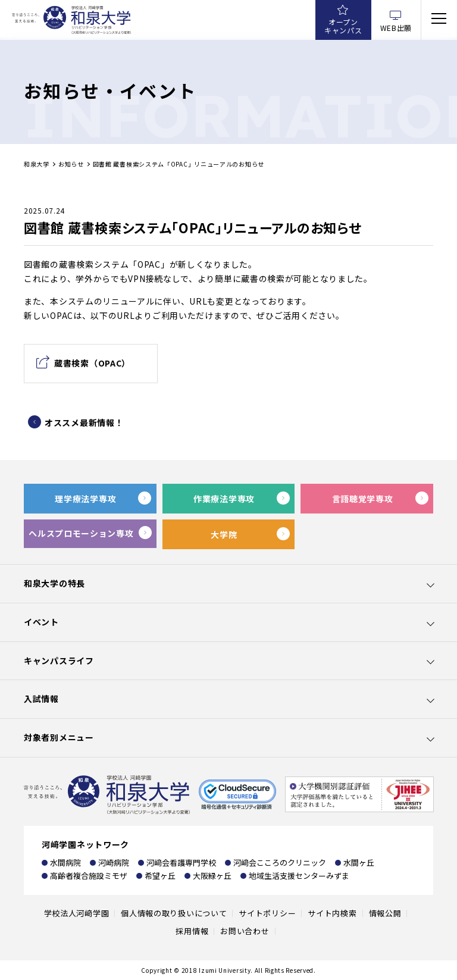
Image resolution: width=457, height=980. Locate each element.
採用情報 (192, 931)
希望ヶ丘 (160, 876)
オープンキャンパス (343, 26)
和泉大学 (37, 164)
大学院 (224, 534)
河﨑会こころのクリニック (280, 862)
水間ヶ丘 (359, 862)
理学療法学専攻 (85, 499)
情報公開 (385, 913)
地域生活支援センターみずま (299, 876)
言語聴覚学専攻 (363, 499)
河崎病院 (114, 862)
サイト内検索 (332, 913)
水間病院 (65, 862)
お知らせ (71, 164)
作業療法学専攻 (224, 499)
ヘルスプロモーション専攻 (81, 533)
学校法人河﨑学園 (77, 913)
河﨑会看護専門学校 (181, 862)
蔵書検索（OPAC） (92, 363)
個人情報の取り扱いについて (174, 913)
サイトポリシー (267, 913)
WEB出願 (396, 28)
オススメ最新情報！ (84, 422)
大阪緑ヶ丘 (212, 876)
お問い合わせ (245, 931)
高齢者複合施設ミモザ (89, 876)
